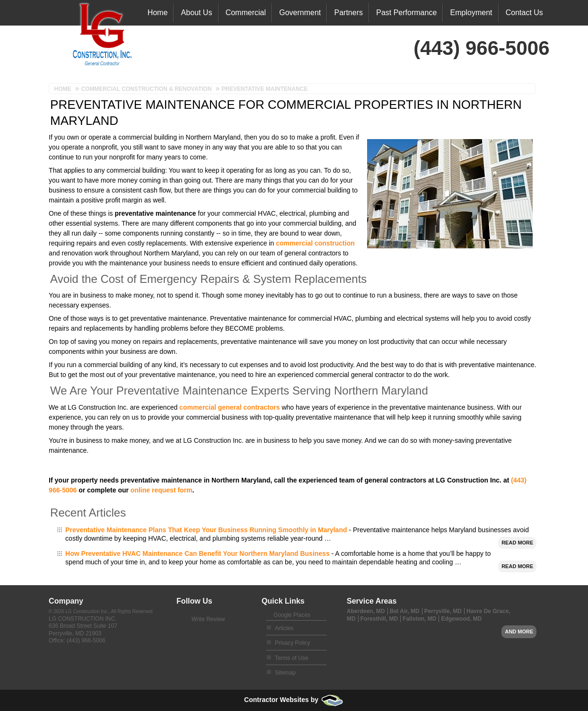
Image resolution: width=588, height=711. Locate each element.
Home (158, 13)
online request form (162, 490)
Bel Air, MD (405, 611)
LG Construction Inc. (83, 619)
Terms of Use (292, 658)
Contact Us (524, 13)
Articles (284, 628)
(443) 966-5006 (86, 641)
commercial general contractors (229, 407)
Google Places (292, 615)
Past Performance (406, 13)
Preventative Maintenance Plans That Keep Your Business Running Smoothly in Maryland (206, 530)
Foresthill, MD (379, 619)
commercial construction (315, 243)
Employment (471, 13)
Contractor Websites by (294, 700)
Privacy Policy (293, 643)
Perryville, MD (443, 611)
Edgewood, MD (461, 619)
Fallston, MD (419, 619)
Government (300, 13)
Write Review (208, 619)
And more (519, 632)
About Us (197, 13)
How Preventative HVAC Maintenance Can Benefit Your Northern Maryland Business (197, 553)
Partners (349, 13)
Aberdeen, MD (366, 611)
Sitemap (285, 673)
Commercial (246, 13)
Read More (517, 543)
